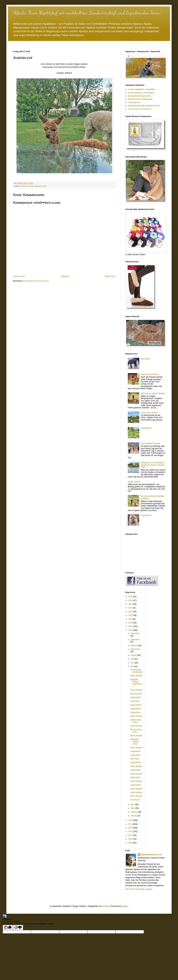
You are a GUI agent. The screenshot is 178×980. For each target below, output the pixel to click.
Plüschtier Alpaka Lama (134, 742)
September (135, 649)
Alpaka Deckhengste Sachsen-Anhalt (144, 106)
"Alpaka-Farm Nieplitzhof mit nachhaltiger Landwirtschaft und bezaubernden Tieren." (87, 13)
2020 (131, 615)
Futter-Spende (134, 102)
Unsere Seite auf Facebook (139, 109)
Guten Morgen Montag (150, 443)
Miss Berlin (146, 359)
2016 (131, 630)
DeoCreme (135, 701)
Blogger (125, 906)
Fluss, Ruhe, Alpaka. (150, 413)
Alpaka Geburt (134, 482)
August (134, 655)
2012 (131, 831)
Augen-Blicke (136, 705)
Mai (132, 666)
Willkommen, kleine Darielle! (153, 393)
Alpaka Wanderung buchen (139, 96)
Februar (134, 812)
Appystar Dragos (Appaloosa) (136, 683)
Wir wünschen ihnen (136, 731)
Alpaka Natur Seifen (136, 721)
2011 (131, 835)
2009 (131, 843)
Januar (134, 816)
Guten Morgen (136, 676)
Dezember (135, 633)
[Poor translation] (18, 927)
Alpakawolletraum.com (151, 855)
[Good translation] (8, 927)
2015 (131, 820)
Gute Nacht (135, 777)
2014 (131, 824)
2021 (131, 612)
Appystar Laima (41, 186)
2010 (131, 839)
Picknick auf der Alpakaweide (140, 99)
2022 (131, 608)
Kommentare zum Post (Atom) (36, 281)
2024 (131, 600)
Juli (132, 659)
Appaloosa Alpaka (27, 186)
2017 (131, 626)
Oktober (134, 646)
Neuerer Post (19, 276)
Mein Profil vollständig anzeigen (139, 889)
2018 (131, 623)
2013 (131, 828)
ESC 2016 (135, 759)
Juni (133, 663)
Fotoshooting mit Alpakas (136, 671)
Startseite (65, 276)
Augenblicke (146, 428)
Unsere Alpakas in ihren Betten (141, 93)
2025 (131, 597)
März (133, 808)
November (135, 639)
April (133, 805)
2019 (131, 619)
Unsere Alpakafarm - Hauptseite (141, 89)
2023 (131, 604)
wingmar (106, 906)
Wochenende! (136, 694)
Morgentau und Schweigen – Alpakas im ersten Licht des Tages (153, 465)
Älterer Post (110, 276)
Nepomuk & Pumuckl (150, 374)
